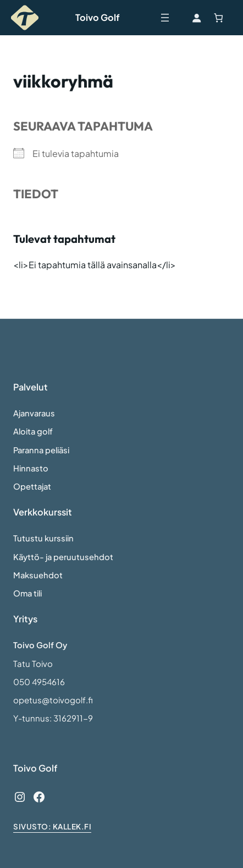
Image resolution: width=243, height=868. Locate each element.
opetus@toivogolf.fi (53, 700)
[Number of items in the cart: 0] (219, 18)
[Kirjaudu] (196, 18)
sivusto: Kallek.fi (52, 826)
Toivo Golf (98, 17)
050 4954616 (39, 682)
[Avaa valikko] (165, 18)
